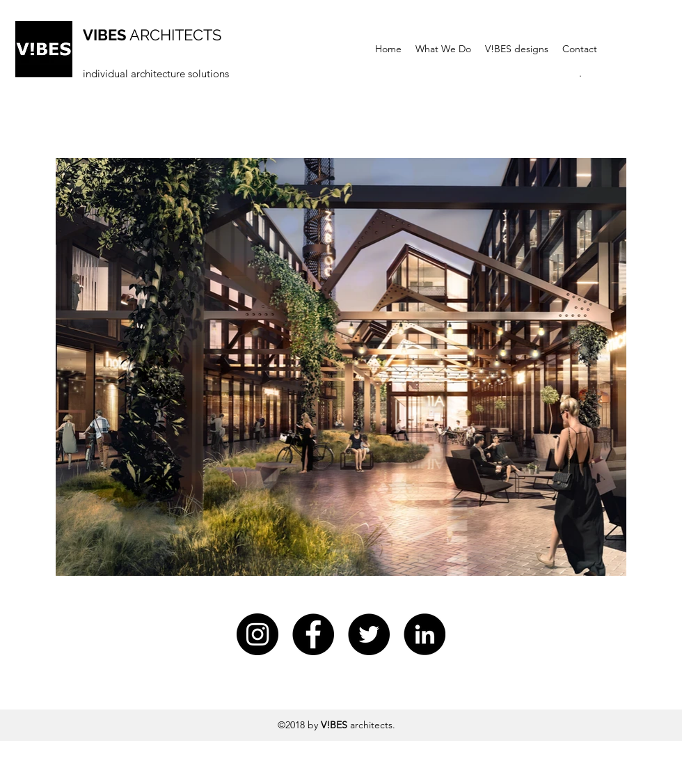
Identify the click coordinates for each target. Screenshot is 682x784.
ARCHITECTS (152, 35)
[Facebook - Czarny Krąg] (313, 634)
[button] (580, 73)
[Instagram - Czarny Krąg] (257, 634)
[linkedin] (425, 634)
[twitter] (369, 634)
